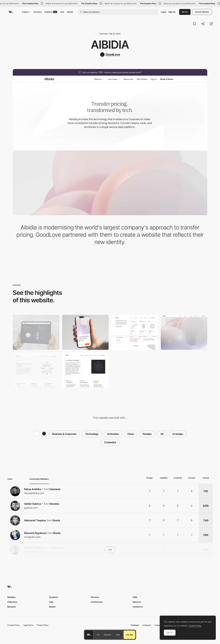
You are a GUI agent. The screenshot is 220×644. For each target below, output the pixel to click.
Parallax (147, 434)
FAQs (135, 597)
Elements (108, 635)
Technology (92, 434)
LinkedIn (158, 625)
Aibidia (110, 45)
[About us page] (85, 370)
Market (70, 12)
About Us (137, 602)
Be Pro (185, 12)
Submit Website (202, 12)
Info (98, 635)
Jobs (62, 12)
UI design (178, 434)
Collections (12, 602)
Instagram (147, 625)
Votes (118, 635)
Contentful (110, 442)
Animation (113, 434)
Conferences (97, 602)
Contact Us (138, 607)
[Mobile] (85, 332)
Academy (51, 12)
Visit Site (129, 635)
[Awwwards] (11, 12)
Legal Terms (28, 625)
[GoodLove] (110, 55)
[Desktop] (36, 332)
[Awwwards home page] (89, 635)
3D (162, 434)
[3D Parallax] (184, 332)
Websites (11, 597)
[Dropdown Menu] (135, 332)
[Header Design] (36, 370)
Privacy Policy (43, 625)
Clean (131, 434)
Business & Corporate (64, 434)
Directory (38, 12)
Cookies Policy (14, 625)
